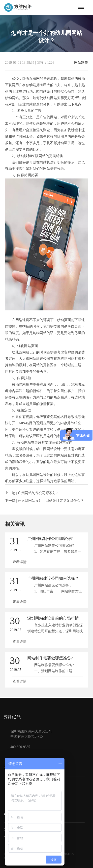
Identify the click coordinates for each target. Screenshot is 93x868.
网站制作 (81, 63)
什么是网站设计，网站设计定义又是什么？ (51, 501)
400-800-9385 (20, 747)
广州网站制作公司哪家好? (38, 493)
